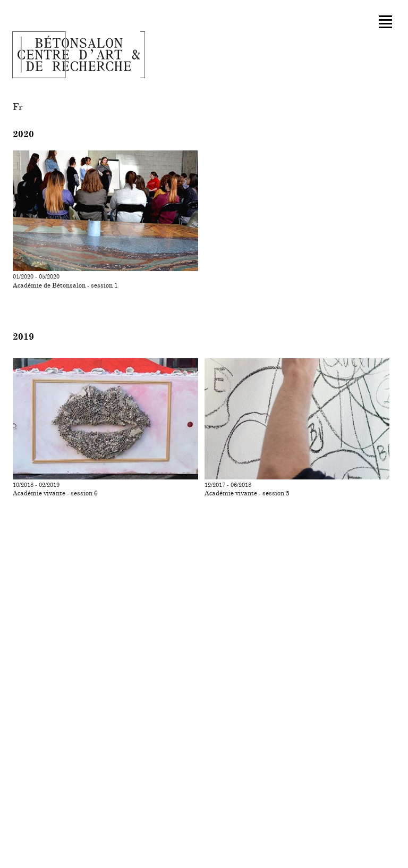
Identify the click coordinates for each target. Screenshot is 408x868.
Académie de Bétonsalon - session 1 (65, 285)
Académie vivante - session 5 (247, 493)
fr (18, 107)
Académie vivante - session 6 (55, 493)
